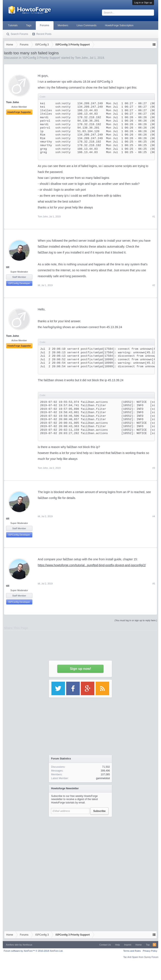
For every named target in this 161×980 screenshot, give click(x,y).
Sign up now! (80, 669)
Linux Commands (87, 25)
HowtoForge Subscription (119, 25)
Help (118, 945)
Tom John (43, 217)
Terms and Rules (132, 951)
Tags (29, 25)
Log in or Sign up (143, 3)
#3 (154, 468)
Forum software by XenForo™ (34, 951)
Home (138, 945)
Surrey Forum (151, 957)
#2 (154, 285)
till (8, 267)
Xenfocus (28, 945)
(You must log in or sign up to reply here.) (136, 620)
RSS (154, 945)
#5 (154, 584)
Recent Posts (44, 34)
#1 (154, 217)
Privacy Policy (150, 951)
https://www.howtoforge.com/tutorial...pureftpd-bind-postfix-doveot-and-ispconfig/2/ (92, 565)
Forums (45, 25)
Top (148, 945)
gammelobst (103, 778)
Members (63, 25)
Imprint (128, 945)
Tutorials (13, 25)
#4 (154, 516)
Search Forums (19, 34)
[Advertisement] (80, 846)
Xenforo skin (12, 945)
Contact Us (105, 945)
